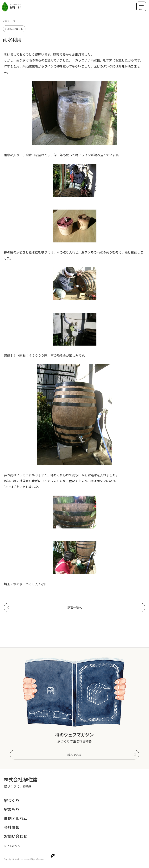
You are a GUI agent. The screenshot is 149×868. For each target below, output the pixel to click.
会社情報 (12, 827)
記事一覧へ (75, 608)
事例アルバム (16, 818)
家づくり (12, 800)
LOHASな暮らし (14, 29)
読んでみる (74, 755)
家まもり (12, 809)
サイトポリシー (13, 846)
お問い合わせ (16, 836)
